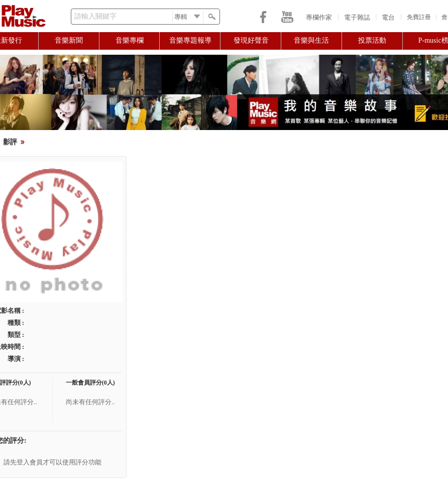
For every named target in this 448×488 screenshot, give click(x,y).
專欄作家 (319, 17)
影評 (10, 142)
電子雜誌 (357, 17)
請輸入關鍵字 (95, 16)
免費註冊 (419, 17)
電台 (388, 17)
